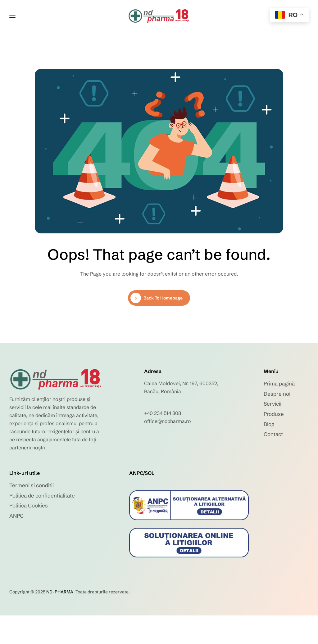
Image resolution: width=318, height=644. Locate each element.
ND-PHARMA (60, 592)
